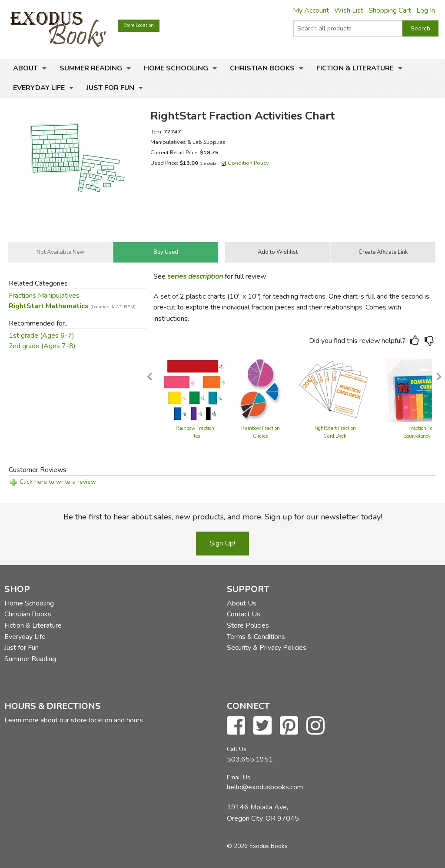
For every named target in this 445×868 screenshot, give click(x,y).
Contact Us (244, 614)
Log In (426, 10)
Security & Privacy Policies (267, 648)
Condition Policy (248, 163)
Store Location (139, 25)
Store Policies (248, 625)
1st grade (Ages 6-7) (42, 336)
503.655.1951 (250, 759)
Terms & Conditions (256, 637)
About (25, 68)
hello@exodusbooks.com (265, 787)
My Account (311, 10)
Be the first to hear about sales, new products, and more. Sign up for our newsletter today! (223, 517)
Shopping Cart (390, 10)
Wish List (349, 10)
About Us (242, 603)
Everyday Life (39, 88)
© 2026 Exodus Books (257, 846)
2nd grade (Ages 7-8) (42, 346)
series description (195, 276)
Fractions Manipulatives (44, 296)
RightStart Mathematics (72, 306)
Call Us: (237, 749)
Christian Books (262, 68)
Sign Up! (222, 543)
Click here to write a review (58, 482)
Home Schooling (176, 68)
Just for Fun (110, 88)
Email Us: (239, 777)
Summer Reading (91, 68)
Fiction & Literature (355, 68)
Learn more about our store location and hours (74, 720)
